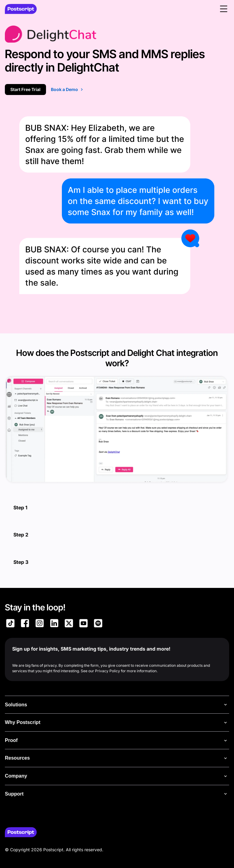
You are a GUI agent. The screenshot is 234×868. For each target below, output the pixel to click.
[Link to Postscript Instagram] (40, 624)
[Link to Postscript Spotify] (98, 624)
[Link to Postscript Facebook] (25, 624)
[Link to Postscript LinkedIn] (54, 624)
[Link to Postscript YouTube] (83, 624)
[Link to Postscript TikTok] (10, 624)
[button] (224, 9)
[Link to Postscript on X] (69, 624)
